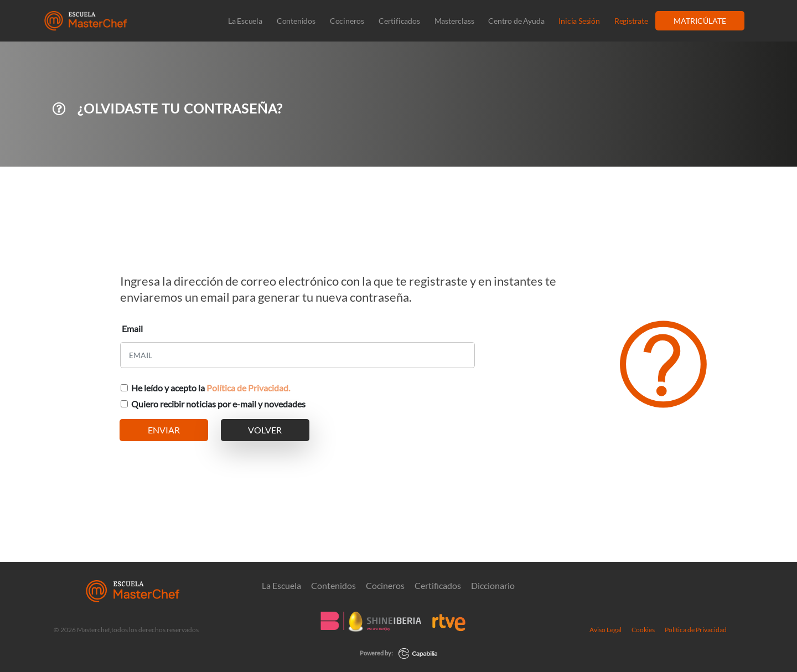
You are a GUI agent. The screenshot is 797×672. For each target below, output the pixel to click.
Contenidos (296, 21)
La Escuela (245, 21)
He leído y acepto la (211, 388)
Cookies (643, 630)
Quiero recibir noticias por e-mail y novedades (218, 404)
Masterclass (454, 21)
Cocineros (347, 21)
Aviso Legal (605, 630)
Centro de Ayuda (516, 21)
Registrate (631, 21)
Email (132, 329)
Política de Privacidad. (248, 388)
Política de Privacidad (696, 630)
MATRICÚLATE (700, 21)
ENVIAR (164, 430)
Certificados (399, 21)
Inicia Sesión (579, 21)
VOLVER (265, 430)
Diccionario (493, 586)
